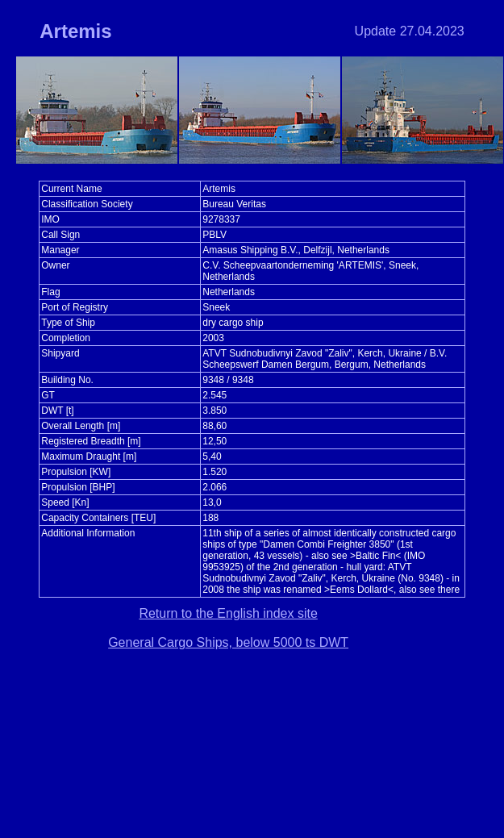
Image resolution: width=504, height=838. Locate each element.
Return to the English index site (228, 613)
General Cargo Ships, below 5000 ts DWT (228, 642)
